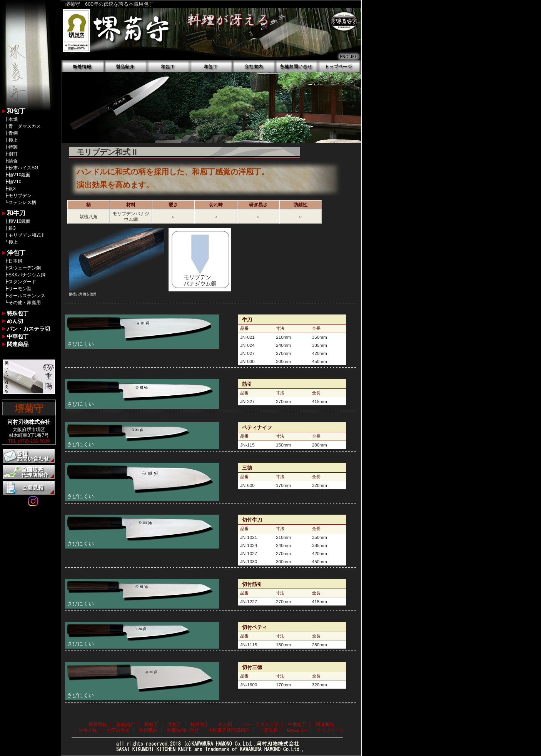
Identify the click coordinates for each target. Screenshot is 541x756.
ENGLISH (297, 730)
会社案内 (148, 730)
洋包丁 (16, 253)
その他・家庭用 (25, 303)
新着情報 (98, 724)
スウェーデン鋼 (25, 268)
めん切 (15, 321)
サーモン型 (20, 289)
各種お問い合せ (183, 730)
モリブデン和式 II (27, 235)
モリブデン (20, 196)
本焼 (13, 119)
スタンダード (22, 282)
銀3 (12, 189)
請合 (13, 161)
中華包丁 (18, 336)
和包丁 (16, 111)
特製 (13, 147)
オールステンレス (27, 296)
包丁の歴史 (118, 730)
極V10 (15, 182)
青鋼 (13, 133)
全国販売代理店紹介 (229, 730)
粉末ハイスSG (23, 168)
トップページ (330, 730)
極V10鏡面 (19, 175)
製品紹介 (125, 724)
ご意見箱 (269, 730)
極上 (13, 140)
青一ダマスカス (25, 126)
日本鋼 (15, 261)
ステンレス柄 (22, 202)
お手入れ (88, 730)
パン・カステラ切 (28, 329)
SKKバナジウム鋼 (27, 275)
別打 (13, 154)
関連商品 (18, 344)
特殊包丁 (18, 313)
